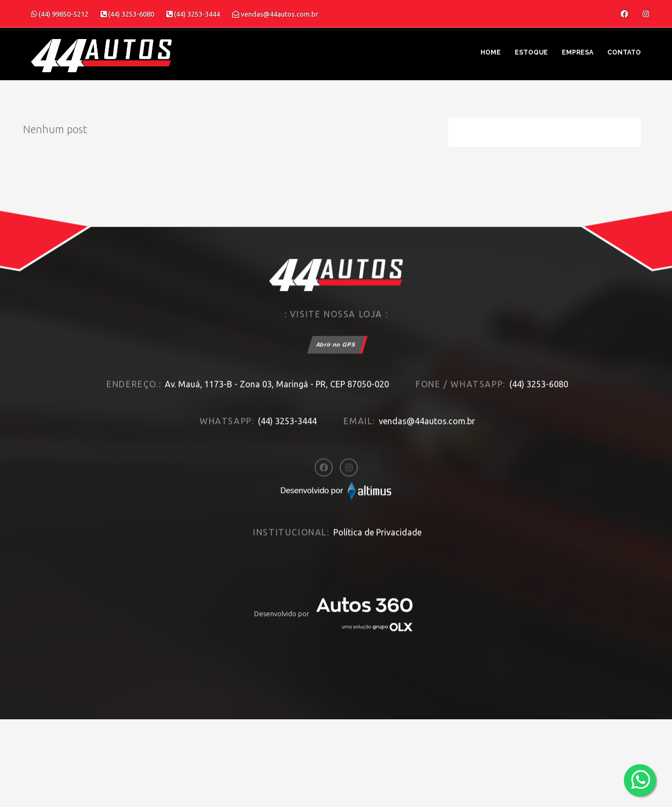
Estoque (531, 52)
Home (491, 52)
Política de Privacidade (377, 520)
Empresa (578, 52)
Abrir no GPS (336, 333)
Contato (624, 52)
